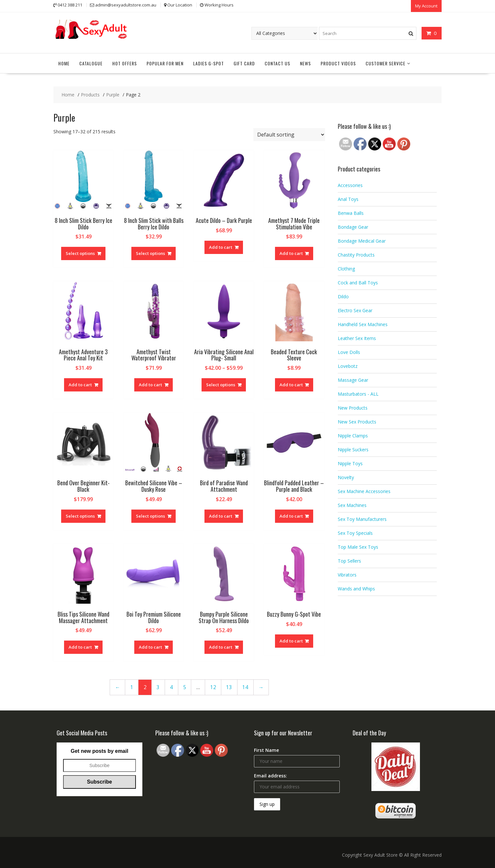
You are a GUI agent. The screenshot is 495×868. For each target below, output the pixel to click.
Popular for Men (165, 63)
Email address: (270, 775)
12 (213, 687)
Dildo (343, 296)
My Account (426, 5)
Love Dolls (349, 352)
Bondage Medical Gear (362, 241)
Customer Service (385, 63)
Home (64, 63)
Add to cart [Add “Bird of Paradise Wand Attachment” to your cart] (221, 515)
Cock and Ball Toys (358, 282)
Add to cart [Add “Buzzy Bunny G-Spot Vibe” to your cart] (291, 640)
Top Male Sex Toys (358, 547)
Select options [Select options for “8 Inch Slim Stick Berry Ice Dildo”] (80, 253)
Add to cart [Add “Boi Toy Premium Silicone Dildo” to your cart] (150, 647)
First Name (266, 750)
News (305, 63)
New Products (353, 407)
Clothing (346, 268)
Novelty (346, 477)
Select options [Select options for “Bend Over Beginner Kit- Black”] (80, 515)
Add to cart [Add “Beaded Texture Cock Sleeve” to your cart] (291, 384)
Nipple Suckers (353, 449)
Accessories (350, 185)
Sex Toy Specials (355, 533)
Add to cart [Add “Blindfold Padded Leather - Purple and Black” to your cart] (291, 515)
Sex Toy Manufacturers (362, 519)
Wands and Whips (356, 588)
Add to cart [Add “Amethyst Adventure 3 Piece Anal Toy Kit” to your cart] (80, 384)
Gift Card (244, 63)
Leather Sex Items (357, 338)
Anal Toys (348, 199)
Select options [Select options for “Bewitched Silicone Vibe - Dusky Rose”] (150, 515)
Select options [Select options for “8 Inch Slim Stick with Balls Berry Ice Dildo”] (150, 253)
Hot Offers (125, 63)
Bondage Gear (353, 227)
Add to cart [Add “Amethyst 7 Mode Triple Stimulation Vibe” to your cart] (291, 253)
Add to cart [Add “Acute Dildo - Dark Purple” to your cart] (221, 247)
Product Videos (338, 63)
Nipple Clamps (353, 435)
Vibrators (347, 574)
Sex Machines (352, 505)
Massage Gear (353, 380)
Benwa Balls (351, 213)
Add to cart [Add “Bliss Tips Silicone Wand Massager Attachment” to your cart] (80, 647)
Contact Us (277, 63)
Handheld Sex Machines (363, 324)
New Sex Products (357, 421)
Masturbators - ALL (358, 394)
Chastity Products (356, 254)
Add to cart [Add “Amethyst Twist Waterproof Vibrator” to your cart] (150, 384)
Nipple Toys (350, 463)
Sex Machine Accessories (364, 491)
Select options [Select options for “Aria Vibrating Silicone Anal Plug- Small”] (221, 384)
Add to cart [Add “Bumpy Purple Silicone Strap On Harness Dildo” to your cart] (221, 647)
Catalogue (91, 63)
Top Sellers (349, 560)
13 (229, 687)
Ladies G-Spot (209, 63)
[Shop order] (289, 134)
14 (245, 687)
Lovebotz (348, 366)
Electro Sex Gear (355, 310)
